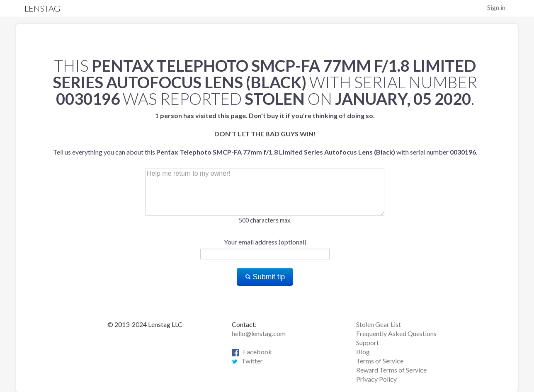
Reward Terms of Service (391, 370)
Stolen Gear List (379, 324)
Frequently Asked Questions (396, 333)
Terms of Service (380, 361)
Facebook (252, 352)
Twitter (247, 361)
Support (368, 342)
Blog (363, 352)
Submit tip (265, 277)
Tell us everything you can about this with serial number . (265, 134)
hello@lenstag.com (259, 333)
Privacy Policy (376, 379)
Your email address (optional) (265, 242)
